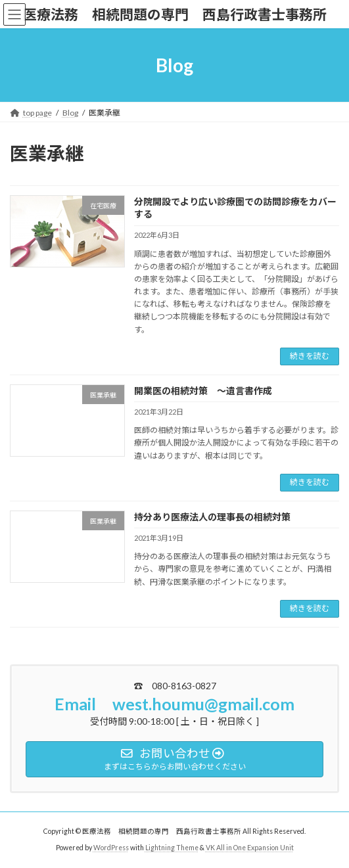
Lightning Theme (172, 848)
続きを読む (310, 356)
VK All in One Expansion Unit (250, 848)
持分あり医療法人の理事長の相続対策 (212, 517)
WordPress (111, 848)
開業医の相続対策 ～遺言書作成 (203, 391)
